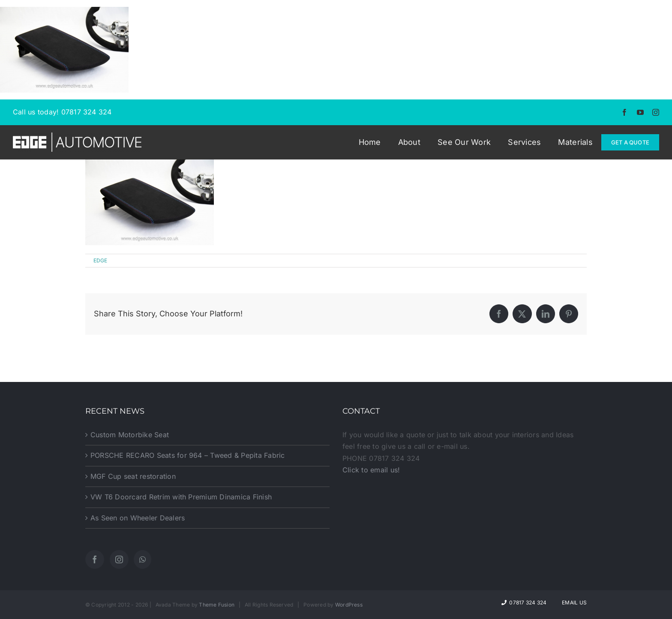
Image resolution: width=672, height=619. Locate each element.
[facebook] (624, 112)
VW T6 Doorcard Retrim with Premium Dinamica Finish (181, 497)
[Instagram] (119, 559)
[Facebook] (95, 559)
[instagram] (656, 112)
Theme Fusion (217, 605)
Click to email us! (371, 470)
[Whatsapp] (142, 559)
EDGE (100, 260)
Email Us (573, 602)
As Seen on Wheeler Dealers (138, 518)
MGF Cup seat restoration (133, 476)
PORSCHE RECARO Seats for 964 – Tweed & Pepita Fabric (187, 455)
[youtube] (640, 112)
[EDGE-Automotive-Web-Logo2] (77, 136)
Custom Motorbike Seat (130, 435)
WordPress (349, 605)
